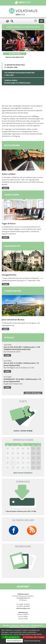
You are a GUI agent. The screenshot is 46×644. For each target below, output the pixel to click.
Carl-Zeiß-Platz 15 (23, 598)
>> (40, 444)
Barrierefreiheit (37, 626)
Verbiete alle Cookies (34, 637)
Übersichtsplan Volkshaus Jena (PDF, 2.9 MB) (21, 511)
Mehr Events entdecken (23, 473)
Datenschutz (25, 626)
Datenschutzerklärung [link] (32, 641)
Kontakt (6, 626)
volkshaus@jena (22, 608)
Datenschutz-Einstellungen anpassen (23, 627)
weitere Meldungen (33, 393)
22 (18, 463)
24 (28, 463)
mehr (6, 188)
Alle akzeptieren (11, 637)
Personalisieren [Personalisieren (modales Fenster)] (14, 641)
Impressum (15, 626)
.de (29, 608)
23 (23, 463)
